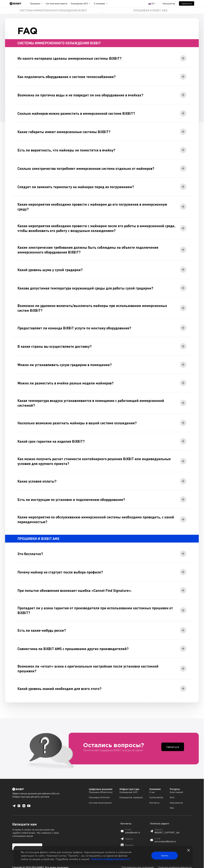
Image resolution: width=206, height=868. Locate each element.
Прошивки (35, 3)
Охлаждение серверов (131, 790)
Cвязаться (173, 739)
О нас (152, 785)
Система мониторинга (57, 3)
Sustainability (156, 790)
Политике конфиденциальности (110, 859)
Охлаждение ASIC (79, 3)
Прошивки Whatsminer (101, 785)
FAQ (172, 800)
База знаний (176, 785)
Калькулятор (169, 3)
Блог (172, 790)
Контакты (154, 795)
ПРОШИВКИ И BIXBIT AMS (150, 10)
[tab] (102, 58)
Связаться (187, 3)
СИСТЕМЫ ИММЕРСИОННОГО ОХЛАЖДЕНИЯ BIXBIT (53, 10)
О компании (99, 3)
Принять (165, 855)
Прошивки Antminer (99, 790)
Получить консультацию (27, 839)
